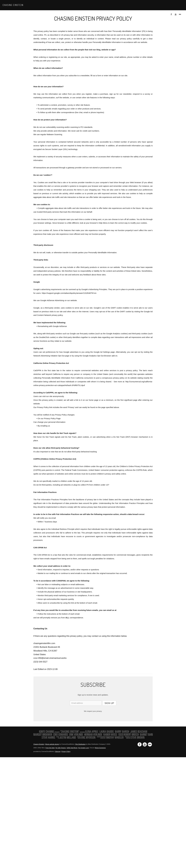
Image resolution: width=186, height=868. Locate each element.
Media (161, 5)
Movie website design (52, 744)
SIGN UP (109, 703)
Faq (168, 5)
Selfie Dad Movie (72, 748)
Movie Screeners (100, 748)
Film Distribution (80, 744)
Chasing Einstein (13, 5)
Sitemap (58, 751)
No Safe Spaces (61, 748)
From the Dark (50, 748)
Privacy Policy (66, 751)
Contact (177, 5)
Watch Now (130, 5)
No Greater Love (84, 748)
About (152, 5)
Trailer (142, 5)
